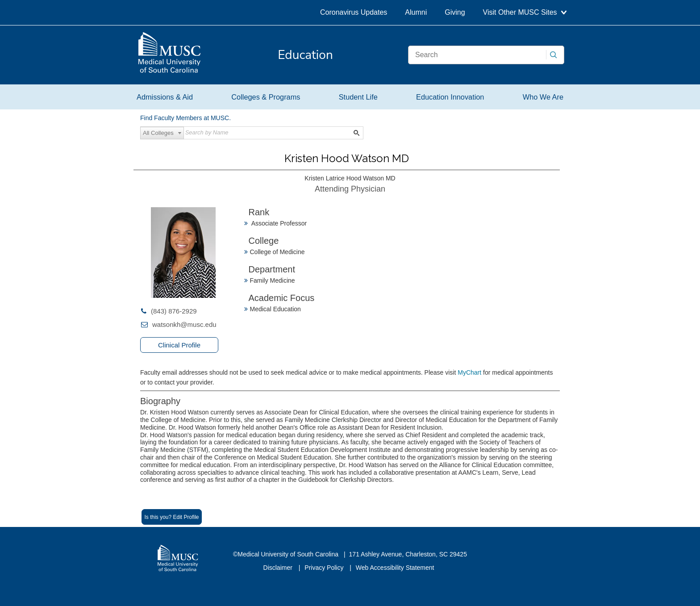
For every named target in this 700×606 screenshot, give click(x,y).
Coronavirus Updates (354, 12)
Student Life (358, 97)
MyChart (470, 372)
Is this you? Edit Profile (171, 517)
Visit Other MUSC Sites (525, 12)
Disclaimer (279, 568)
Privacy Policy (325, 568)
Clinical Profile (179, 345)
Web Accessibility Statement (395, 568)
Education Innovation (450, 97)
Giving (455, 12)
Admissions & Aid (165, 97)
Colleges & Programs (266, 97)
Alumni (416, 12)
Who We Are (543, 97)
